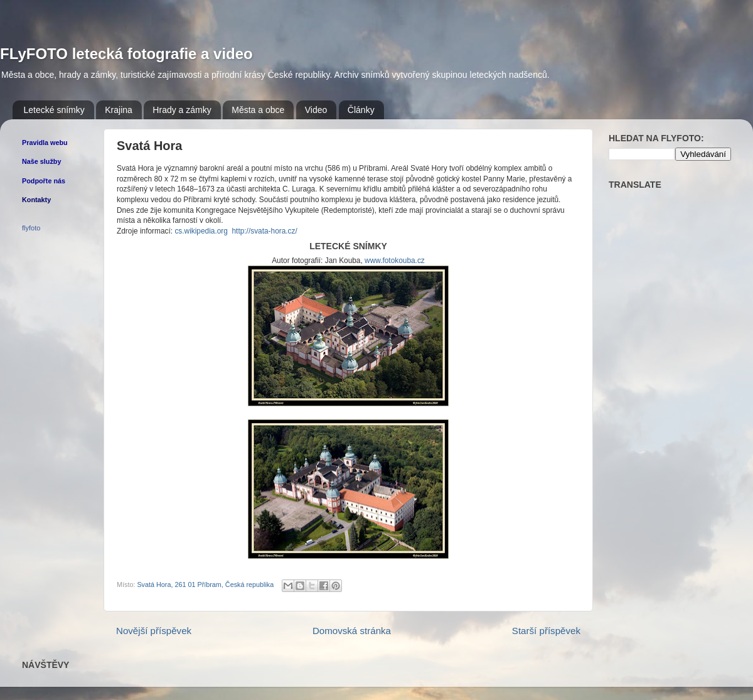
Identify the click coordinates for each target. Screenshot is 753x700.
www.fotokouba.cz (395, 261)
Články (361, 110)
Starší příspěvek (546, 631)
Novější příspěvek (154, 631)
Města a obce (258, 110)
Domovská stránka (352, 631)
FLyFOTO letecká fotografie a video (126, 54)
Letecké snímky (54, 110)
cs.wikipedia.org (201, 231)
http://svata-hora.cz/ (265, 231)
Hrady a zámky (182, 110)
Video (316, 110)
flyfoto (31, 228)
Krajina (119, 110)
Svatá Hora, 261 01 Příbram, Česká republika (205, 584)
